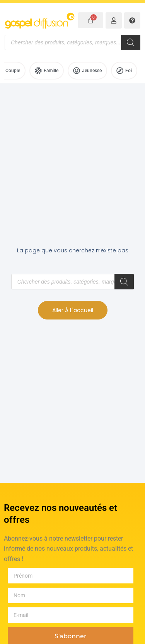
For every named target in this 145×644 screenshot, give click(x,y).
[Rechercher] (131, 42)
